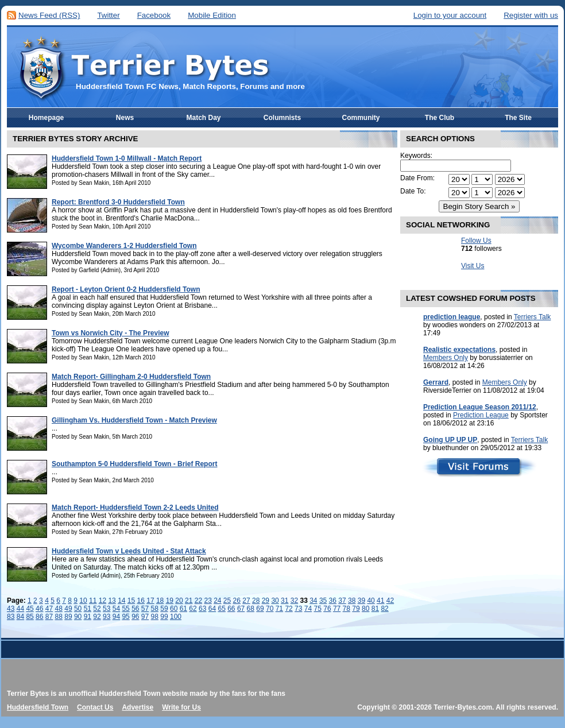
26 (237, 601)
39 (361, 601)
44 (20, 609)
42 (390, 601)
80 (365, 609)
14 (121, 601)
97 (145, 617)
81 (375, 609)
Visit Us (473, 266)
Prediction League (481, 415)
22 (198, 601)
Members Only (446, 358)
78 (347, 609)
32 (294, 601)
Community (361, 118)
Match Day (203, 118)
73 (298, 609)
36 (333, 601)
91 (88, 617)
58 (155, 609)
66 (231, 609)
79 (356, 609)
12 (102, 601)
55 (125, 609)
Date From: (417, 178)
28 (256, 601)
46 (39, 609)
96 (135, 617)
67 (241, 609)
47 (49, 609)
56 (135, 609)
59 (164, 609)
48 (59, 609)
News (125, 118)
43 (11, 609)
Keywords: (416, 156)
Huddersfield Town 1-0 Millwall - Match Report (127, 158)
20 (179, 601)
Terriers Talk (532, 317)
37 (342, 601)
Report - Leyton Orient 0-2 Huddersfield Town (126, 289)
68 (251, 609)
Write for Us (181, 707)
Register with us (531, 15)
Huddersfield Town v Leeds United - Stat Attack (129, 551)
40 (371, 601)
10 (83, 601)
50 (78, 609)
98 (155, 617)
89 (68, 617)
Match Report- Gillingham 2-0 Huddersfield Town (131, 377)
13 (112, 601)
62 (193, 609)
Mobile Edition (212, 15)
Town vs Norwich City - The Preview (111, 333)
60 (174, 609)
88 (59, 617)
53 (107, 609)
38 (352, 601)
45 (30, 609)
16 (141, 601)
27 (246, 601)
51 (88, 609)
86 (39, 617)
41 (380, 601)
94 (116, 617)
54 (116, 609)
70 (270, 609)
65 (221, 609)
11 (93, 601)
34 (313, 601)
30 (275, 601)
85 (30, 617)
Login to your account (450, 15)
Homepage (46, 118)
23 (208, 601)
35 (323, 601)
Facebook (154, 15)
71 (279, 609)
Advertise (138, 707)
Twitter (108, 15)
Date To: (413, 191)
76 (327, 609)
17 (150, 601)
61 (183, 609)
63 (202, 609)
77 (337, 609)
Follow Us (476, 241)
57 (145, 609)
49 (68, 609)
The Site (518, 118)
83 (11, 617)
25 (227, 601)
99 (164, 617)
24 (217, 601)
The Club (440, 118)
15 (131, 601)
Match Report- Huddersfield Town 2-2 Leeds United (135, 508)
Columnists (282, 118)
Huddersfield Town (38, 707)
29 (266, 601)
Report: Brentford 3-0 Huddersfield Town (118, 202)
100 (176, 617)
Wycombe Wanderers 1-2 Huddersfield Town (124, 246)
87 (49, 617)
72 (289, 609)
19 (170, 601)
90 (78, 617)
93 (107, 617)
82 (384, 609)
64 (212, 609)
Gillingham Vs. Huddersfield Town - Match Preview (134, 420)
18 (160, 601)
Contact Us (95, 707)
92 (97, 617)
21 (189, 601)
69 (260, 609)
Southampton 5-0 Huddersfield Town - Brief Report (134, 464)
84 (20, 617)
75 (318, 609)
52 (97, 609)
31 (285, 601)
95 (125, 617)
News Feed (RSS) (49, 15)
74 (308, 609)
